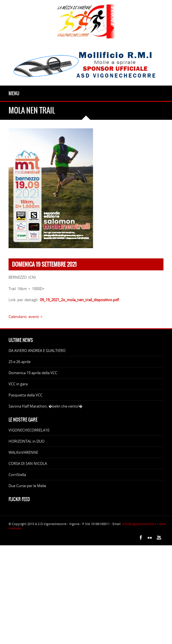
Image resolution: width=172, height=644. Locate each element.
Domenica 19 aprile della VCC (33, 373)
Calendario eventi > (25, 317)
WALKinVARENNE (23, 452)
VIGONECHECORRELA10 (29, 430)
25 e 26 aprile (20, 362)
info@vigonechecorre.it (139, 524)
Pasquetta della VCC (25, 395)
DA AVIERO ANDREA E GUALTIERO (37, 351)
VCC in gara (18, 384)
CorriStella (17, 475)
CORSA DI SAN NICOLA (28, 463)
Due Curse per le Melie (27, 486)
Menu (14, 93)
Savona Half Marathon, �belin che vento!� (46, 406)
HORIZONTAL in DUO (26, 441)
